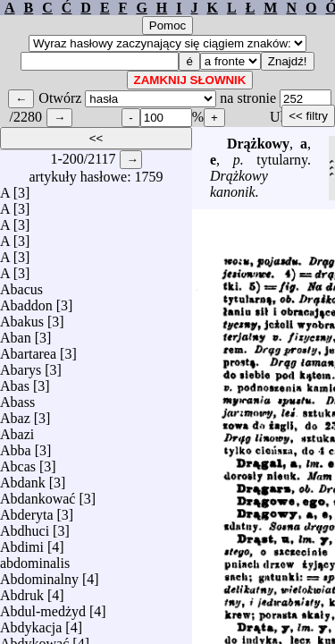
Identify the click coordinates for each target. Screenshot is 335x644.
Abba (16, 446)
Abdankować (38, 494)
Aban (16, 333)
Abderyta (27, 510)
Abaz (15, 414)
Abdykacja (31, 623)
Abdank (23, 478)
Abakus (22, 317)
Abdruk (22, 591)
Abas (15, 381)
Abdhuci (25, 526)
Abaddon (26, 301)
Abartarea (28, 349)
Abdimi (22, 542)
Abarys (21, 365)
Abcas (18, 462)
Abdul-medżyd (43, 607)
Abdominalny (39, 575)
